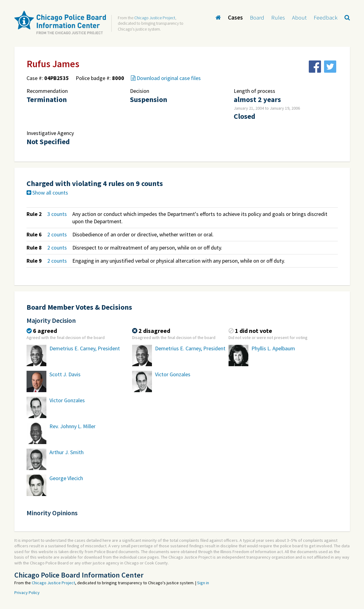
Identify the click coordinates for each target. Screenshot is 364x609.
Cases (235, 17)
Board (257, 17)
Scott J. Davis (65, 374)
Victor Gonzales (67, 400)
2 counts (57, 234)
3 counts (57, 214)
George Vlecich (66, 478)
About (299, 17)
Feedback (326, 17)
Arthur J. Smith (67, 452)
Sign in (203, 583)
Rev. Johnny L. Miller (72, 426)
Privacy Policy (27, 593)
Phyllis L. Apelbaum (273, 348)
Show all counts (47, 193)
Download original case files (166, 78)
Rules (278, 17)
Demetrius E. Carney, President (85, 348)
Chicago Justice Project (155, 18)
